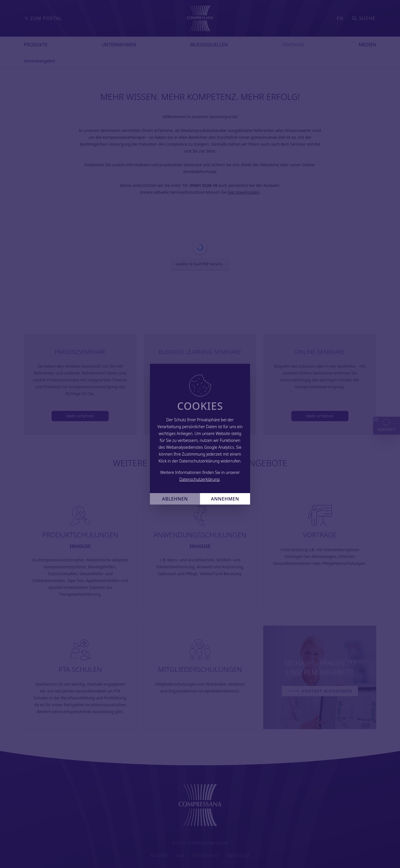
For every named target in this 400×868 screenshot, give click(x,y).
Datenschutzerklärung (200, 479)
